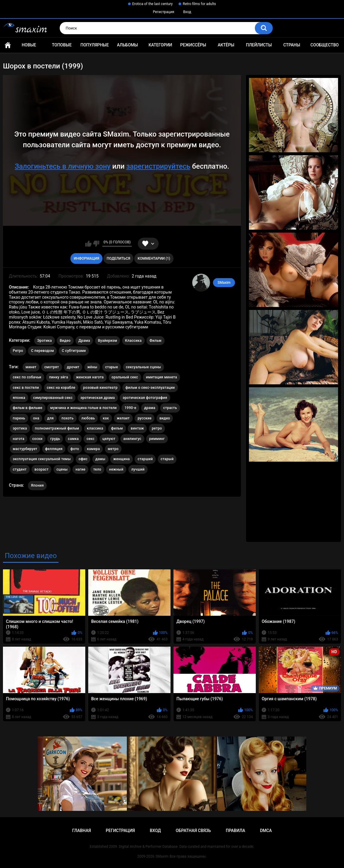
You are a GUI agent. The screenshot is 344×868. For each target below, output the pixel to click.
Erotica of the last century (152, 4)
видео (165, 418)
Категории (160, 45)
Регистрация (164, 12)
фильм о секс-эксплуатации (150, 388)
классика (95, 428)
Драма (84, 341)
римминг (157, 439)
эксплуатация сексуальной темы (42, 459)
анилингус (132, 439)
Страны (292, 45)
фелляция (54, 449)
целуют (109, 439)
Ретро (18, 351)
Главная (8, 45)
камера (94, 449)
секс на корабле (61, 388)
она (36, 418)
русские (145, 418)
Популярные (95, 45)
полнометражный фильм (57, 428)
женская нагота (90, 377)
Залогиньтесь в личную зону (63, 166)
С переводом (42, 351)
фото (75, 449)
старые (112, 367)
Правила (235, 831)
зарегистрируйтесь (158, 166)
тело (97, 469)
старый (167, 459)
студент (20, 469)
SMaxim (224, 283)
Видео (65, 341)
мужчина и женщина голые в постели (83, 408)
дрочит (73, 367)
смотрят (52, 367)
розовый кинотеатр (100, 388)
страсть (170, 408)
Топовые (62, 45)
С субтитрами (74, 351)
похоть (67, 418)
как (106, 418)
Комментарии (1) (154, 258)
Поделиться (118, 258)
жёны (92, 367)
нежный (116, 469)
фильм (117, 428)
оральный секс (125, 377)
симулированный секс (53, 398)
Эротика (44, 341)
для (51, 418)
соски (37, 439)
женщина (121, 459)
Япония (37, 485)
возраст (41, 469)
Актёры (226, 45)
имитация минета (161, 377)
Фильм (155, 341)
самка (73, 439)
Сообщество (325, 45)
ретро (157, 428)
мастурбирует (25, 449)
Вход (187, 12)
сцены (62, 469)
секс (90, 439)
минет (31, 367)
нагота (19, 439)
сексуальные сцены (144, 367)
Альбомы (128, 45)
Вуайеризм (108, 341)
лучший (138, 469)
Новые (29, 45)
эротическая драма (98, 398)
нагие (80, 469)
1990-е (130, 408)
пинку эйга (59, 377)
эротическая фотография (145, 398)
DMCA (266, 831)
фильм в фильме (28, 408)
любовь (88, 418)
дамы (100, 459)
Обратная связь (193, 831)
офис (83, 459)
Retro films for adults (199, 4)
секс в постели (26, 388)
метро (113, 449)
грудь (55, 439)
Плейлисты (259, 45)
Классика (133, 341)
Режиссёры (193, 45)
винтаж (137, 428)
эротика (20, 428)
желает (123, 418)
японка (19, 398)
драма (150, 408)
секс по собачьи (27, 377)
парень (19, 418)
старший (145, 459)
